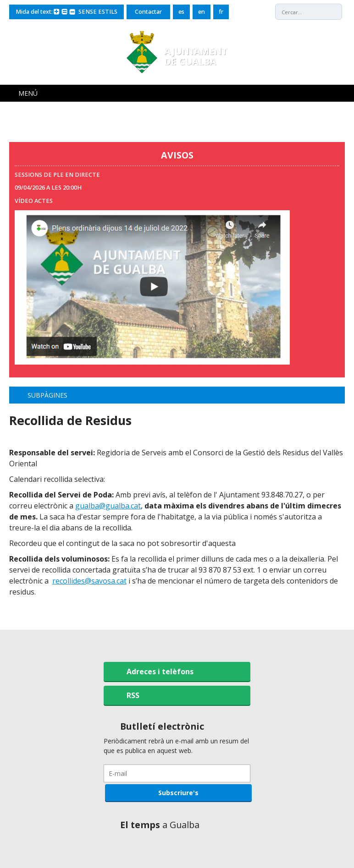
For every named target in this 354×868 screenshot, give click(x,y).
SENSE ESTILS (98, 12)
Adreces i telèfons (160, 671)
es (181, 12)
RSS (133, 695)
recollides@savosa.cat (89, 581)
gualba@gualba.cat (108, 506)
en (202, 12)
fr (221, 12)
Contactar (148, 12)
